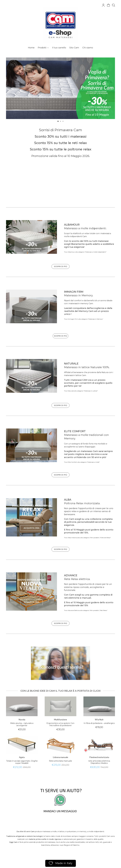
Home (31, 48)
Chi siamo (88, 48)
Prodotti (43, 48)
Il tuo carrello (59, 48)
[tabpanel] (60, 88)
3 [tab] (63, 121)
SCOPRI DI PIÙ (60, 266)
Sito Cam (74, 48)
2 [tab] (60, 121)
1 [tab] (58, 121)
